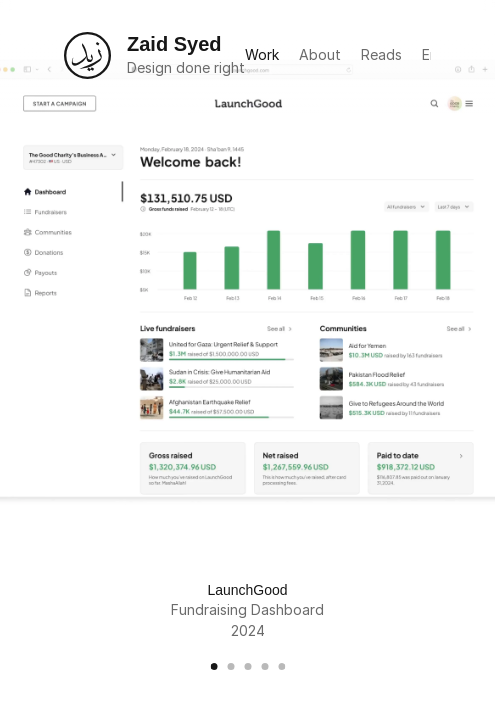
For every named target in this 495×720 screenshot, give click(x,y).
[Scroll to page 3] (247, 666)
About (320, 54)
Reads (381, 54)
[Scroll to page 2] (230, 666)
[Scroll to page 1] (216, 666)
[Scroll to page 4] (264, 666)
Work (262, 54)
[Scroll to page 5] (279, 666)
